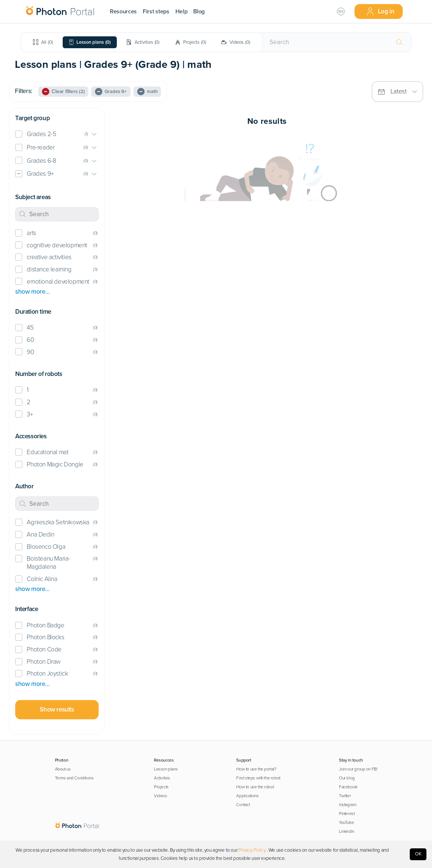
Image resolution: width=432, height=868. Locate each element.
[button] (57, 134)
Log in (380, 11)
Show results (57, 709)
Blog (199, 11)
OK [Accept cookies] (418, 854)
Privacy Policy (252, 850)
